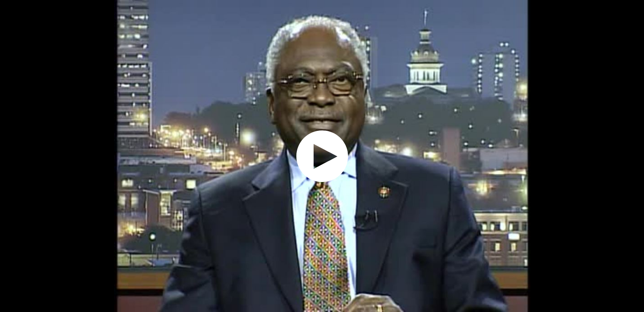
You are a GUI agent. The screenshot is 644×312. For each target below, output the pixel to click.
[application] (322, 156)
